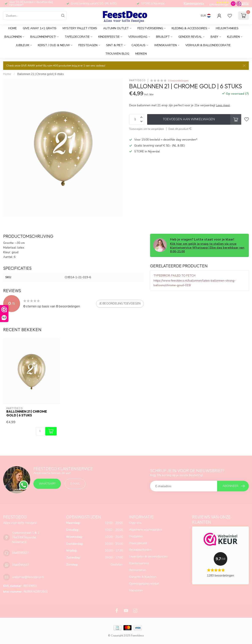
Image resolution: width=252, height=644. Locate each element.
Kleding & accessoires (189, 28)
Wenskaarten (165, 45)
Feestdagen (88, 45)
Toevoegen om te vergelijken (147, 129)
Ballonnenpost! (43, 37)
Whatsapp (47, 484)
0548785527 (21, 553)
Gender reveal (190, 37)
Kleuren (233, 37)
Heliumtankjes (227, 28)
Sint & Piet (114, 45)
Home (12, 28)
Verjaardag (138, 37)
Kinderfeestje (109, 37)
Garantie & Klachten (143, 577)
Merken (141, 54)
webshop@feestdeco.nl (28, 577)
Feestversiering (150, 28)
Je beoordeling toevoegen (120, 304)
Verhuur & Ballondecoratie (208, 45)
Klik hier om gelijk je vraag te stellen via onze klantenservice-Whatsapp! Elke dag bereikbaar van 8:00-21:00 (207, 248)
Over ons (135, 523)
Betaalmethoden (140, 550)
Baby (214, 37)
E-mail (75, 484)
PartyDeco (137, 81)
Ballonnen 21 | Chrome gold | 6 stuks (41, 74)
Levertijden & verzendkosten (148, 556)
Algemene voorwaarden (145, 530)
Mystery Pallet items (80, 28)
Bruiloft (163, 37)
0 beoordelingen (178, 81)
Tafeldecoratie (77, 37)
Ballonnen (13, 37)
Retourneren (138, 570)
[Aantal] (40, 431)
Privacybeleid (138, 543)
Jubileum (23, 45)
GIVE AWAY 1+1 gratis (40, 28)
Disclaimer (136, 536)
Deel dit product (180, 129)
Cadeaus (138, 45)
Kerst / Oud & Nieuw (54, 45)
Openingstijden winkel (144, 584)
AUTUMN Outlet (116, 28)
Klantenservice (194, 4)
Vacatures (136, 590)
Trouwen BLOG (117, 54)
